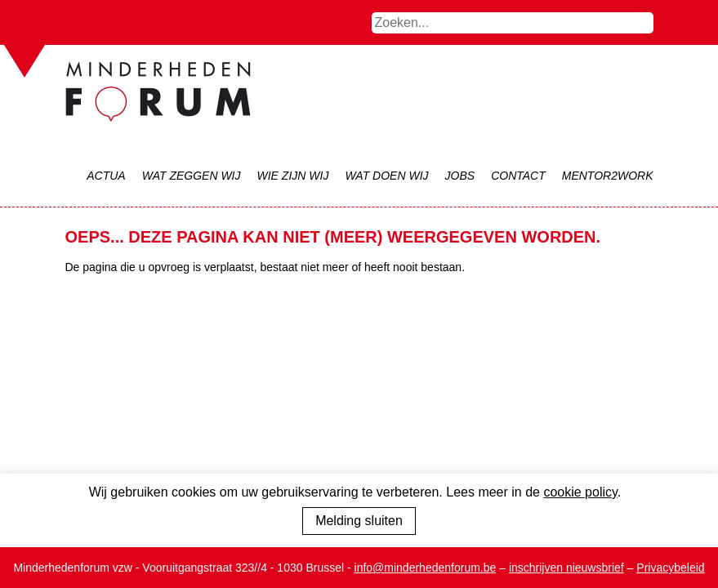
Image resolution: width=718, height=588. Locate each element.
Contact (518, 176)
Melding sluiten (359, 521)
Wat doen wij (386, 176)
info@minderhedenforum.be (426, 568)
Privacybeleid (670, 568)
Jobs (460, 176)
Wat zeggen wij (192, 176)
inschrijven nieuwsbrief (566, 568)
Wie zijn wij (293, 176)
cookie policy (580, 492)
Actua (106, 176)
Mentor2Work (608, 176)
